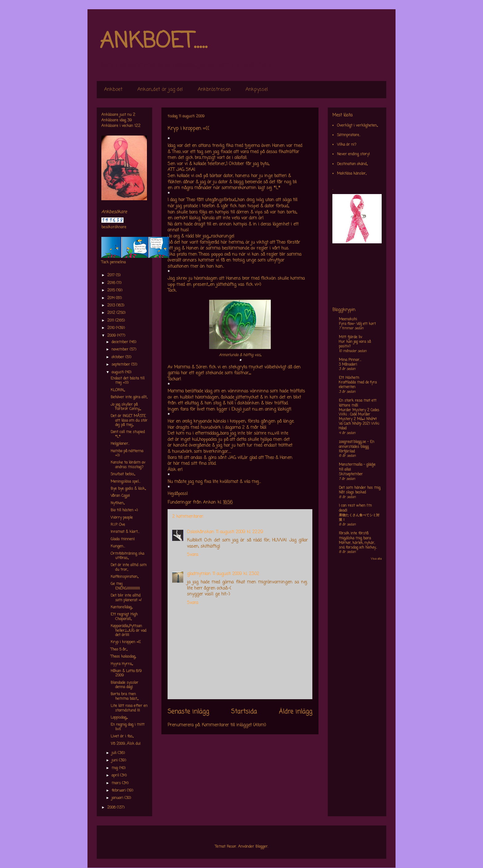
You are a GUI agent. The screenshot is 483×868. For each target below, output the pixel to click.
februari (119, 791)
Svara (193, 555)
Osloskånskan (201, 532)
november (121, 350)
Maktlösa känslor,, (352, 174)
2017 (112, 275)
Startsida (244, 712)
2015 (112, 290)
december (120, 342)
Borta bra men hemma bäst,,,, (124, 696)
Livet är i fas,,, (122, 736)
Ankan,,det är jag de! (160, 90)
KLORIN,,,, (118, 390)
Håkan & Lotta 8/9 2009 (126, 673)
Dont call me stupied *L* (128, 434)
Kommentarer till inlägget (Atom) (234, 725)
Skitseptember (351, 474)
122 (137, 126)
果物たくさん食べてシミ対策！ (359, 518)
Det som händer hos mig (360, 488)
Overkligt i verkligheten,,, (357, 126)
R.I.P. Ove (118, 525)
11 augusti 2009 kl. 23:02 (236, 574)
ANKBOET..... (153, 42)
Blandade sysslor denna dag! (124, 685)
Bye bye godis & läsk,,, (128, 489)
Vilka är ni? (347, 145)
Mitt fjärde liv (351, 337)
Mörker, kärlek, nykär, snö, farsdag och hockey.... (358, 545)
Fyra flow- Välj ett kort (357, 324)
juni (115, 761)
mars (117, 783)
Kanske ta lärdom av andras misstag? (128, 465)
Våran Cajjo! (120, 496)
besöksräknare (114, 227)
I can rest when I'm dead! (355, 508)
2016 (112, 283)
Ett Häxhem (349, 378)
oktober (118, 357)
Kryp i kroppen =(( (126, 642)
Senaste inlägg (188, 712)
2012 (112, 313)
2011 (111, 321)
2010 (112, 328)
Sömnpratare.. (349, 135)
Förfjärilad (347, 452)
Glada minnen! (123, 539)
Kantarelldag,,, (122, 607)
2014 (112, 298)
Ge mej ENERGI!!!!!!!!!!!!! (125, 586)
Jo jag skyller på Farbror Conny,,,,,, (126, 407)
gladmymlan (199, 574)
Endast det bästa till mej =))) (128, 381)
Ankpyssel (257, 90)
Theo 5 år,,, (119, 650)
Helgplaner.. (120, 444)
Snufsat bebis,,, (123, 474)
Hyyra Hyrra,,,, (122, 664)
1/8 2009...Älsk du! (126, 744)
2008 (112, 808)
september (121, 365)
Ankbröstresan (214, 90)
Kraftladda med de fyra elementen (358, 385)
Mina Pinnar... (350, 360)
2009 (112, 336)
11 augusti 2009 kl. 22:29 (239, 532)
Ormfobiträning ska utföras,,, (127, 556)
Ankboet (113, 90)
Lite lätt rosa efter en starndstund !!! (129, 708)
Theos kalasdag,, (123, 657)
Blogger (262, 847)
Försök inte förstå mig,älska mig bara (355, 536)
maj (115, 768)
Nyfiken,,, (118, 503)
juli (115, 753)
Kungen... (118, 546)
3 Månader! (348, 365)
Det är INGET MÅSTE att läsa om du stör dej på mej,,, (129, 421)
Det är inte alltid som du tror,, (129, 567)
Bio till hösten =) (124, 510)
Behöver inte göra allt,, (129, 397)
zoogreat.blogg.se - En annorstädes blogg (357, 444)
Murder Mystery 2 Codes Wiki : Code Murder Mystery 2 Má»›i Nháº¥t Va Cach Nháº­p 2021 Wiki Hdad (359, 419)
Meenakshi (348, 319)
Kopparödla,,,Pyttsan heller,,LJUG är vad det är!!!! (128, 631)
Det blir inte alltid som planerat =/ (126, 598)
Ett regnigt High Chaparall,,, (124, 617)
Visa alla (376, 559)
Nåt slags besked (352, 493)
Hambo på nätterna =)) (127, 453)
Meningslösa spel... (126, 482)
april (116, 776)
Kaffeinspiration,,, (124, 577)
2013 (112, 306)
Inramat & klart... (125, 532)
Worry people (122, 518)
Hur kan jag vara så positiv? (355, 344)
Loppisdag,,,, (119, 718)
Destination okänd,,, (352, 164)
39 (130, 120)
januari (118, 798)
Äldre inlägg (296, 712)
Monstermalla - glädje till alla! (357, 467)
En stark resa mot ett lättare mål (358, 403)
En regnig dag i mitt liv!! (128, 727)
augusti (118, 372)
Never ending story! (353, 154)
